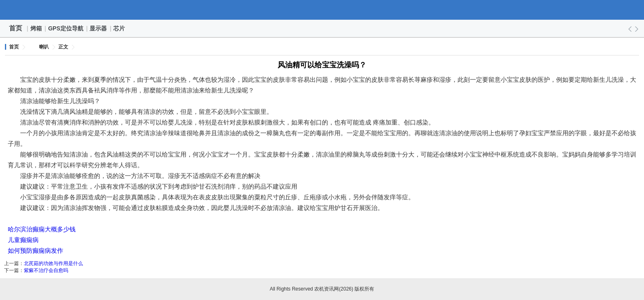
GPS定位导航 (66, 28)
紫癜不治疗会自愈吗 (46, 270)
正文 (63, 47)
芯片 (120, 28)
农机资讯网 (322, 10)
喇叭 (44, 47)
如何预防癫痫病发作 (36, 250)
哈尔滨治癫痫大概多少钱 (42, 229)
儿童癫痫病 (23, 240)
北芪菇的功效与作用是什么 (53, 263)
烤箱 (37, 28)
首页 (16, 28)
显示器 (99, 28)
